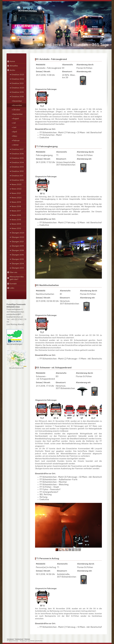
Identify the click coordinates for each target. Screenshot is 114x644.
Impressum (10, 639)
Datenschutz (19, 639)
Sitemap (27, 639)
